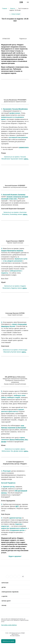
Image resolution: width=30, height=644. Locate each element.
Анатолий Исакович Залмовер (14, 195)
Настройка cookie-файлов (9, 625)
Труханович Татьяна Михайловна (15, 109)
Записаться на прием (8, 641)
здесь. (26, 159)
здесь (24, 288)
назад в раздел (16, 14)
